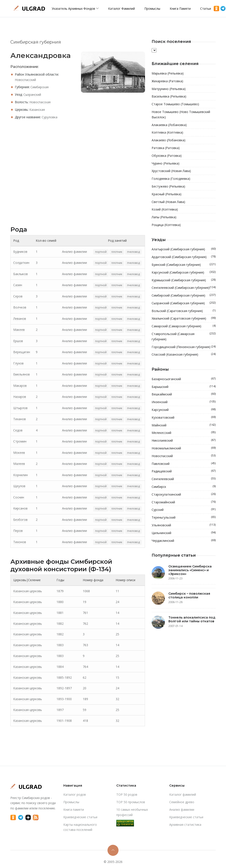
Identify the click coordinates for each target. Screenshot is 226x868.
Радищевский (184, 471)
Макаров (20, 386)
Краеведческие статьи (80, 817)
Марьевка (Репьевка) (168, 73)
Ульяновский (184, 525)
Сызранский (32, 95)
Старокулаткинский (184, 494)
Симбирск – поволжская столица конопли (189, 595)
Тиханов (20, 419)
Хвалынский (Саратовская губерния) (184, 318)
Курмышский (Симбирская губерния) (184, 280)
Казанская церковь (28, 591)
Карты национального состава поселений (80, 827)
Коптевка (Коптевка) (167, 132)
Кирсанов (20, 508)
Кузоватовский (184, 418)
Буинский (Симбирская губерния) (184, 265)
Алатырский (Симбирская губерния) (184, 249)
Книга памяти (180, 9)
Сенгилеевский (184, 479)
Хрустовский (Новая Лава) (171, 171)
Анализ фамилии (74, 252)
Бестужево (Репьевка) (168, 186)
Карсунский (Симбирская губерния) (184, 272)
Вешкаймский (184, 394)
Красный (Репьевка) (167, 194)
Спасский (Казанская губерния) (184, 354)
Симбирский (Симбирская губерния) (184, 295)
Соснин (19, 497)
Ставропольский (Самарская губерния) (184, 337)
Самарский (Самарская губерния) (184, 326)
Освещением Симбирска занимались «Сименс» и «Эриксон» (190, 570)
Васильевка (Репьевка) (169, 96)
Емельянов (22, 374)
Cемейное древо (182, 802)
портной (101, 252)
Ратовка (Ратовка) (166, 148)
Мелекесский (184, 433)
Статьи (206, 9)
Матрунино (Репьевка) (169, 89)
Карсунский (184, 410)
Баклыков (21, 274)
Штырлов (20, 408)
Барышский (184, 387)
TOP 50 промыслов (131, 802)
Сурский (184, 510)
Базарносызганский (184, 379)
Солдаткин (21, 263)
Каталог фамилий (121, 9)
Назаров (20, 397)
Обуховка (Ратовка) (167, 156)
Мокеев (19, 453)
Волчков (20, 307)
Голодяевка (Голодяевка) (171, 179)
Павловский (184, 464)
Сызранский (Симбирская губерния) (184, 303)
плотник (117, 252)
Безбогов (20, 520)
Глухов (18, 363)
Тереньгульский (184, 517)
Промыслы (152, 9)
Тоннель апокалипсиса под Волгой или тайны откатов (192, 619)
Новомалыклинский (184, 448)
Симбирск (184, 487)
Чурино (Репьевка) (166, 163)
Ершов (18, 341)
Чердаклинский (184, 541)
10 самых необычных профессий (132, 812)
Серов (18, 296)
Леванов (20, 319)
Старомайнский (184, 502)
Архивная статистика (185, 825)
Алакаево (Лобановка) (169, 140)
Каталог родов (75, 794)
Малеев (19, 464)
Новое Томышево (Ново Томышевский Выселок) (181, 114)
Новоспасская (40, 102)
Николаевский (184, 441)
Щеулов (19, 486)
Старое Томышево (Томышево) (175, 104)
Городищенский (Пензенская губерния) (184, 347)
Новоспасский (25, 80)
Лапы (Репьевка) (164, 217)
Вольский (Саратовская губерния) (184, 311)
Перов (18, 531)
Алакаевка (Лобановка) (169, 125)
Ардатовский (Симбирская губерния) (184, 257)
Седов (18, 430)
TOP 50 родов (127, 794)
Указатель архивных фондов (75, 9)
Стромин (20, 441)
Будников (20, 252)
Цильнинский (184, 533)
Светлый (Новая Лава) (168, 202)
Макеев (19, 330)
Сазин (18, 285)
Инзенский (184, 402)
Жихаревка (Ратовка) (167, 81)
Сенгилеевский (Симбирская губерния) (184, 288)
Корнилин (21, 475)
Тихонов (20, 542)
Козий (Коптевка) (165, 209)
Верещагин (22, 352)
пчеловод (133, 252)
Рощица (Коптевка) (166, 225)
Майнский (184, 425)
